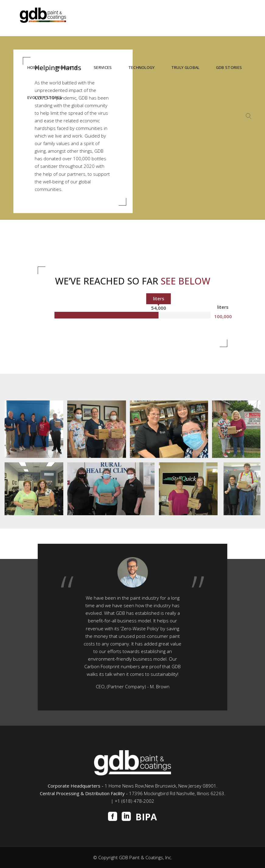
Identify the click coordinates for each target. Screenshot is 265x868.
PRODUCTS (66, 67)
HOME (33, 67)
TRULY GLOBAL (185, 67)
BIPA (146, 817)
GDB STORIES (229, 67)
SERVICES (103, 67)
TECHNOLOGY (142, 67)
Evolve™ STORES (45, 97)
